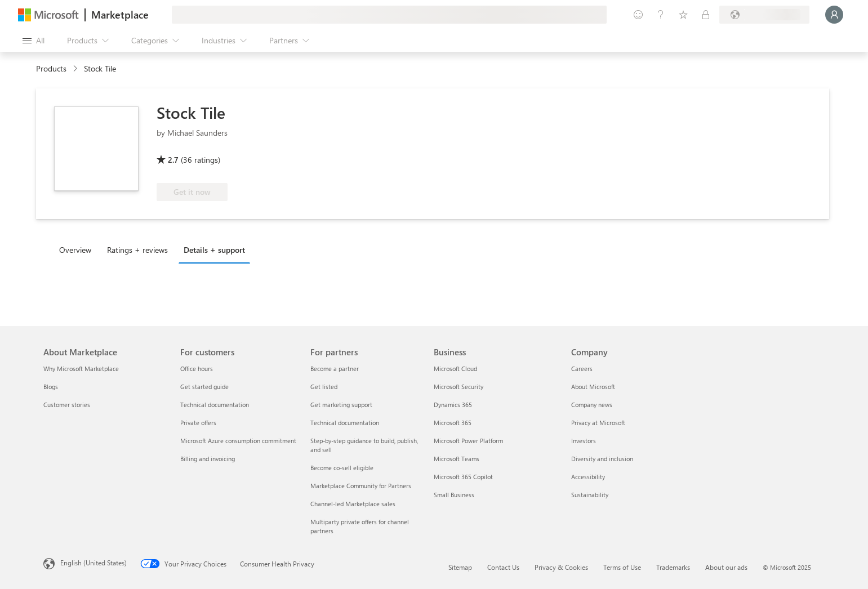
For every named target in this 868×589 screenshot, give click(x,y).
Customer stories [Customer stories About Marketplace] (67, 405)
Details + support (214, 250)
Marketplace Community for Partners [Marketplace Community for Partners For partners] (361, 486)
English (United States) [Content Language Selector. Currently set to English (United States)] (94, 563)
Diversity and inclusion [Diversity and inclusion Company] (602, 459)
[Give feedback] (638, 15)
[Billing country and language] (764, 15)
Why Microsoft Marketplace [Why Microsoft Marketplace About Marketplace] (81, 369)
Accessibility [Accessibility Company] (588, 477)
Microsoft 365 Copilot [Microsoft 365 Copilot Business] (463, 477)
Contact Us (503, 567)
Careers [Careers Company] (582, 369)
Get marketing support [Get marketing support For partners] (341, 405)
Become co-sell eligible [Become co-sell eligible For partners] (342, 468)
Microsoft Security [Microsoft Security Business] (459, 387)
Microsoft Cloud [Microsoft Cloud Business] (455, 369)
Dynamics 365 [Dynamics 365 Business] (453, 405)
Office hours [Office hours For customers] (197, 369)
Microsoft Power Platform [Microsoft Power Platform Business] (468, 441)
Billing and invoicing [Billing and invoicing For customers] (208, 459)
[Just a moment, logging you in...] (834, 15)
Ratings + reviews (137, 250)
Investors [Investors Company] (584, 441)
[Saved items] (683, 15)
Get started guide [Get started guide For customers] (204, 387)
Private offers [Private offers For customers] (198, 423)
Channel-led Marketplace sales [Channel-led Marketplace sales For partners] (353, 504)
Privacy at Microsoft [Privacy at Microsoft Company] (598, 423)
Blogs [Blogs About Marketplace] (51, 387)
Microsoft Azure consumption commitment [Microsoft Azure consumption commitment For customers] (238, 441)
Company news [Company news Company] (592, 405)
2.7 (173, 160)
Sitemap (460, 567)
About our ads (726, 567)
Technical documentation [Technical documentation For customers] (215, 405)
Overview (75, 250)
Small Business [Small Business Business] (454, 495)
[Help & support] (661, 15)
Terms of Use (622, 567)
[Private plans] (706, 15)
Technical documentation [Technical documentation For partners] (345, 423)
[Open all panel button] (34, 41)
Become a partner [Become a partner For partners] (335, 369)
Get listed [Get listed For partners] (324, 387)
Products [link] (51, 68)
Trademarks (673, 567)
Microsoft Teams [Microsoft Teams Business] (457, 459)
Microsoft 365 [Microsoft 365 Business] (453, 423)
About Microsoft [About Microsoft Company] (593, 387)
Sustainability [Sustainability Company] (590, 495)
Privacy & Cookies (561, 567)
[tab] (78, 249)
